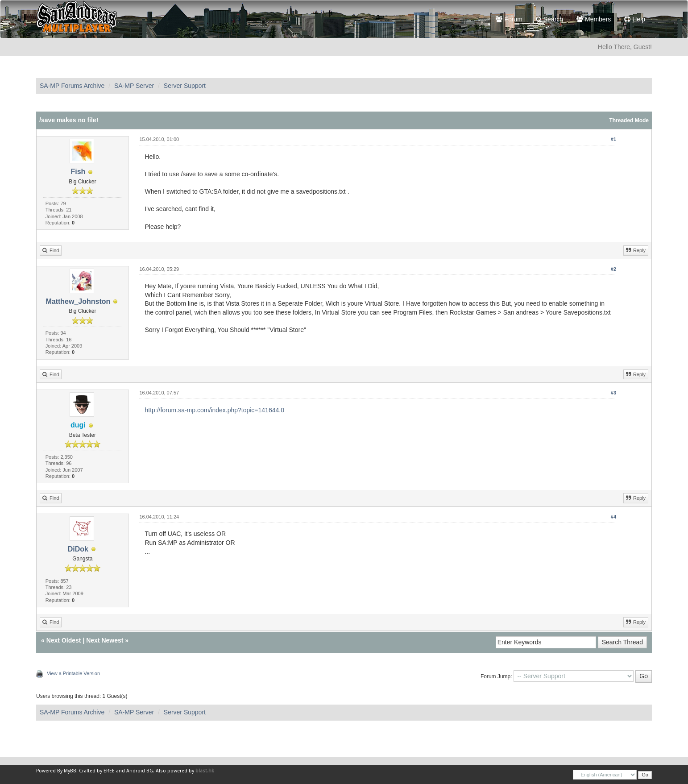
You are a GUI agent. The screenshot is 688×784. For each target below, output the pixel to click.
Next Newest (105, 640)
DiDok (78, 549)
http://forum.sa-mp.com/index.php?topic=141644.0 (214, 410)
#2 (613, 269)
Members (594, 19)
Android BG (140, 771)
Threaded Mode (629, 120)
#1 (613, 139)
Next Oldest (64, 640)
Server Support (185, 86)
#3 (613, 393)
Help (635, 19)
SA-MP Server (134, 86)
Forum (509, 19)
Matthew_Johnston (78, 301)
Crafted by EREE (97, 771)
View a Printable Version (73, 673)
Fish (78, 172)
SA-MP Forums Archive (72, 86)
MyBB (70, 771)
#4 (613, 517)
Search (549, 19)
